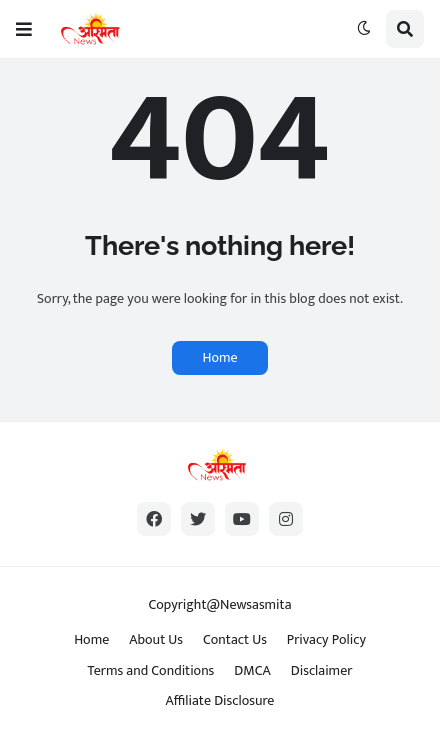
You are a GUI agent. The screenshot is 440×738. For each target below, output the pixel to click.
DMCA (252, 670)
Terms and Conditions (151, 670)
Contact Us (235, 639)
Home (219, 357)
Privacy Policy (326, 639)
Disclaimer (322, 670)
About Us (156, 639)
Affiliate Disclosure (220, 700)
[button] (24, 29)
